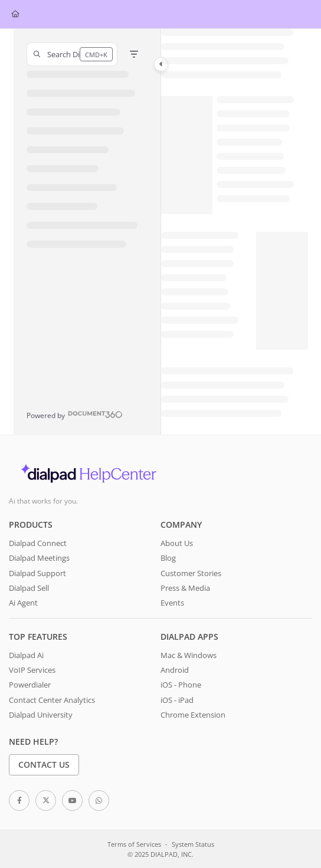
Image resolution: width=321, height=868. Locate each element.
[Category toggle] (161, 64)
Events (172, 603)
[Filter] (134, 54)
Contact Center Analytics (52, 700)
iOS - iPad (177, 700)
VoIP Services (32, 670)
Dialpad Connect (38, 543)
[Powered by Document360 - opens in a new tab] (75, 414)
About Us (177, 543)
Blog (168, 558)
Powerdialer (30, 685)
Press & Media (185, 588)
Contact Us (44, 765)
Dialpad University (41, 715)
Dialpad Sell (29, 588)
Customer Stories (191, 573)
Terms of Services (134, 844)
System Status (193, 844)
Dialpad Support (37, 573)
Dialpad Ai (26, 655)
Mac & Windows (189, 655)
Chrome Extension (193, 715)
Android (175, 670)
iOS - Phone (181, 685)
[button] (72, 54)
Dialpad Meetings (39, 558)
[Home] (15, 14)
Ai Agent (23, 603)
